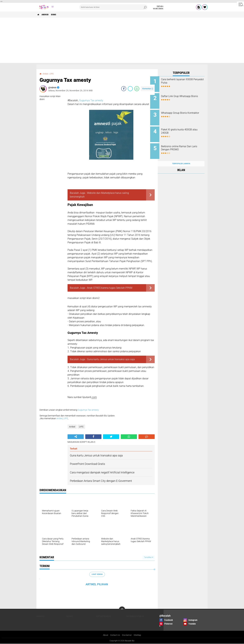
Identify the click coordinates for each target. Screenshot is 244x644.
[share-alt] (76, 437)
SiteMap (138, 635)
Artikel (46, 74)
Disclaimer (127, 635)
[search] (113, 7)
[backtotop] (122, 610)
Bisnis (59, 15)
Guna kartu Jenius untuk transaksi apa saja (111, 359)
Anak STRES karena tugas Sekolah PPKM (110, 288)
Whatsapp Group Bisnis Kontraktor (182, 112)
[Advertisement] (122, 41)
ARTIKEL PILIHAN (97, 584)
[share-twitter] (130, 89)
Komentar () (148, 89)
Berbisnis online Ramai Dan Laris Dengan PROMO (184, 144)
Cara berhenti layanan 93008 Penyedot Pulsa (185, 81)
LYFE (53, 74)
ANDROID (48, 15)
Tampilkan (149, 557)
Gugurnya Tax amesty (91, 100)
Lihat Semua (97, 574)
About (105, 635)
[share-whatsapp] (137, 89)
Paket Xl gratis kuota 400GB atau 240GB (184, 128)
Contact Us (115, 635)
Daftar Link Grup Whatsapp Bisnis (183, 97)
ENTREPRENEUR (104, 616)
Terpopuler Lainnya (181, 158)
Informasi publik (135, 616)
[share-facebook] (124, 89)
